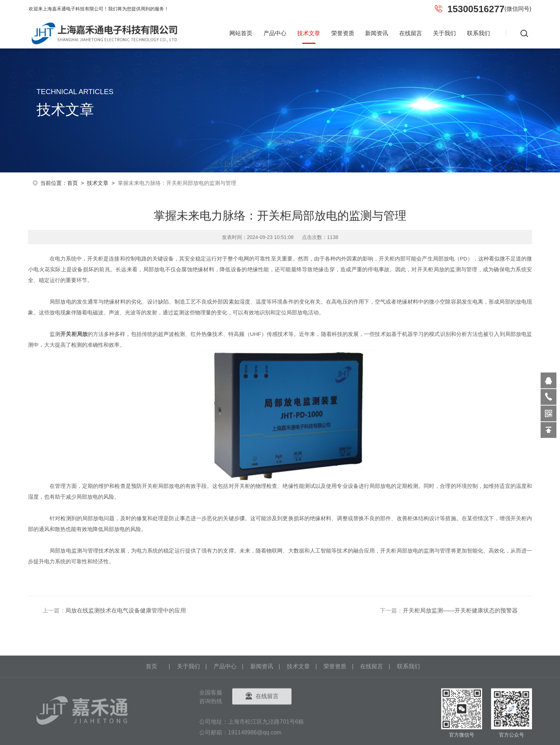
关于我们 (444, 33)
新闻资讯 (377, 33)
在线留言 (411, 33)
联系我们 (479, 33)
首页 (73, 182)
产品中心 (275, 33)
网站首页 (241, 33)
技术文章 (309, 33)
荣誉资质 (343, 33)
